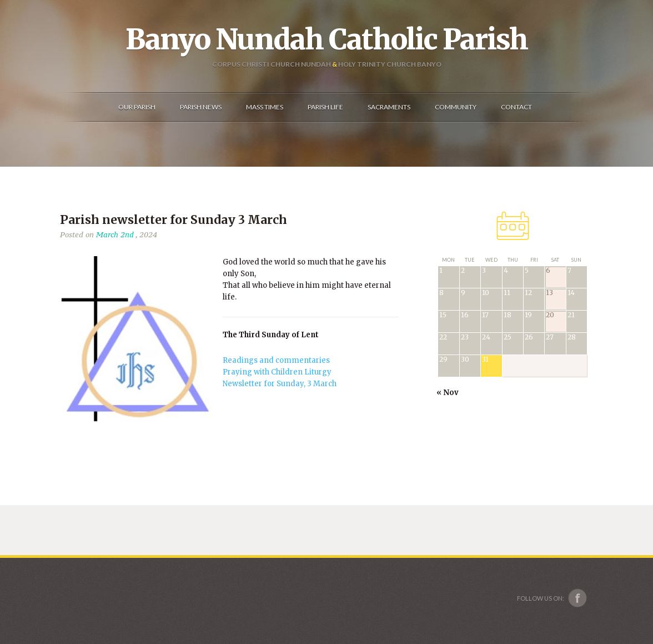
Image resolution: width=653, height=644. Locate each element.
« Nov (448, 393)
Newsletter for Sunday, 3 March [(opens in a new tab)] (280, 384)
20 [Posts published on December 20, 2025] (550, 315)
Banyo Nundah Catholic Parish (326, 39)
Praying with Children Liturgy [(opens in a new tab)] (277, 372)
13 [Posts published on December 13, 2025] (549, 293)
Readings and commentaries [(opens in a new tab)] (276, 360)
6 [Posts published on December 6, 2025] (548, 271)
